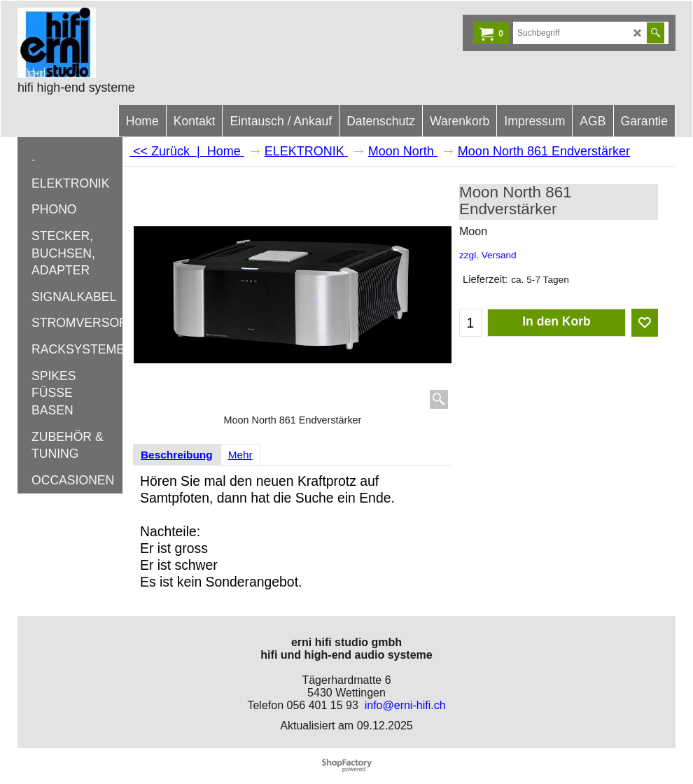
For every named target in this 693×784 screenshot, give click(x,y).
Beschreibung (177, 455)
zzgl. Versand (488, 255)
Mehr (240, 455)
